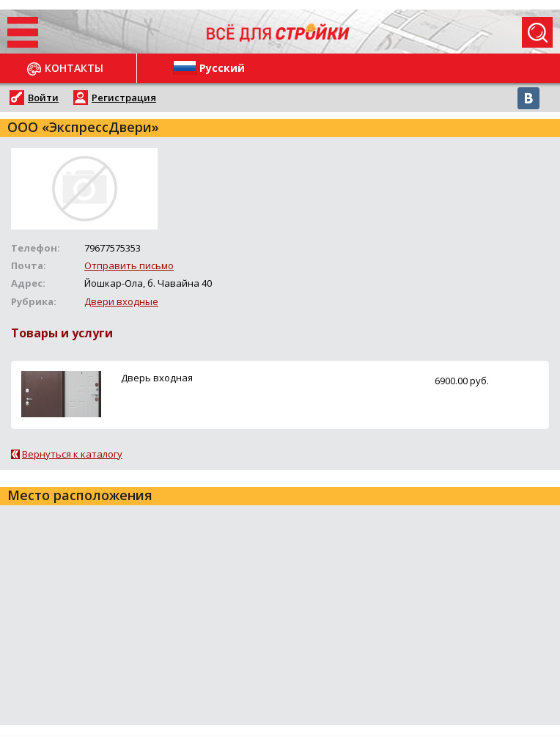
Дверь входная (157, 378)
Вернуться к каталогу (72, 454)
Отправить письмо (129, 265)
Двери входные (121, 301)
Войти (43, 98)
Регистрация (124, 98)
